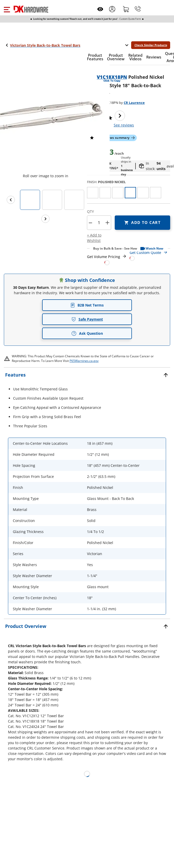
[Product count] (99, 223)
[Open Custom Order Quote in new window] (150, 255)
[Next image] (120, 116)
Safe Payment (87, 319)
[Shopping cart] (126, 9)
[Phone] (138, 9)
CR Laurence (134, 103)
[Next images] (45, 219)
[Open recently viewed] (100, 9)
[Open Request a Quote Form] (107, 260)
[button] (7, 9)
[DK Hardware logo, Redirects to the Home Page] (31, 9)
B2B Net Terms (87, 305)
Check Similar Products (151, 45)
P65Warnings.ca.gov (84, 361)
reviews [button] (124, 125)
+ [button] (107, 223)
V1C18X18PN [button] (112, 77)
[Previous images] (11, 200)
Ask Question (87, 333)
